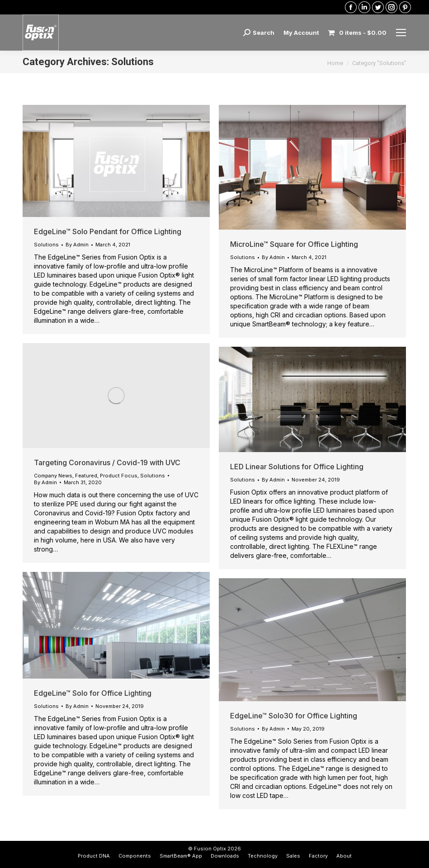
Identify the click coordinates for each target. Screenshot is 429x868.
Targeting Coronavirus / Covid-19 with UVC (107, 462)
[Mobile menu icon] (401, 33)
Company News (53, 476)
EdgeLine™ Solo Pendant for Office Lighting (108, 231)
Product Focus (119, 476)
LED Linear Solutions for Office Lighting (297, 467)
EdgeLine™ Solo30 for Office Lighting (294, 716)
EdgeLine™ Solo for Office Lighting (93, 693)
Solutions (46, 245)
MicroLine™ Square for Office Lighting (294, 244)
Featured (86, 476)
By (77, 245)
